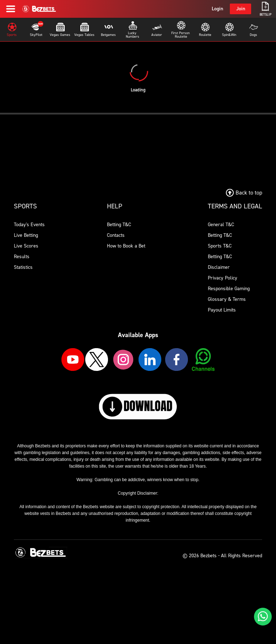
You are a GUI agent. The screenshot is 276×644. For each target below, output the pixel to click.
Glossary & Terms (227, 299)
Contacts (116, 235)
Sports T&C (220, 246)
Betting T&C (119, 225)
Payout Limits (222, 310)
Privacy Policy (223, 278)
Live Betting (26, 235)
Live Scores (26, 246)
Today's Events (29, 225)
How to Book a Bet (126, 246)
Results (22, 257)
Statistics (23, 267)
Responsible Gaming (229, 289)
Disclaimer (219, 267)
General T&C (221, 225)
